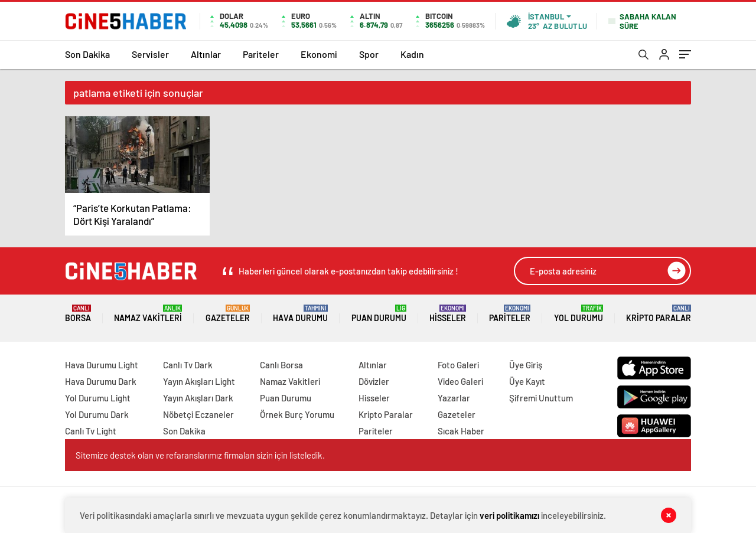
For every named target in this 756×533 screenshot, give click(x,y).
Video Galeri (460, 381)
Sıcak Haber (461, 431)
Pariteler (261, 54)
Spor (369, 54)
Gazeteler (228, 314)
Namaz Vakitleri (148, 314)
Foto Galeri (458, 365)
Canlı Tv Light (91, 431)
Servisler (150, 54)
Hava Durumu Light (102, 365)
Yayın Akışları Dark (198, 398)
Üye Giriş (526, 365)
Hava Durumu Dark (101, 381)
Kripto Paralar (659, 314)
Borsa (78, 314)
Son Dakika (87, 54)
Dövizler (374, 381)
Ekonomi (319, 54)
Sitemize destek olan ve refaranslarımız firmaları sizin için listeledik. (200, 455)
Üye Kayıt (527, 381)
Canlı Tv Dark (188, 365)
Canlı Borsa (281, 365)
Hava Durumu (300, 314)
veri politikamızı (509, 515)
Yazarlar (454, 398)
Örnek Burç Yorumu (297, 414)
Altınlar (206, 54)
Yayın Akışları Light (199, 381)
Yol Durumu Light (98, 398)
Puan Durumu (379, 314)
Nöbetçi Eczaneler (198, 414)
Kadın (412, 54)
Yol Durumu (579, 314)
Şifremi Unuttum (541, 398)
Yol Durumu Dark (97, 414)
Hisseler (448, 314)
